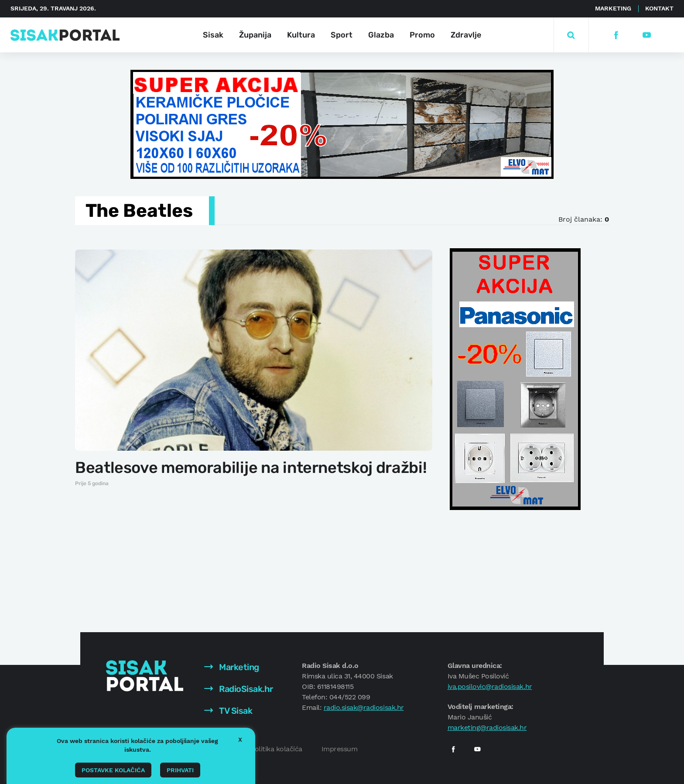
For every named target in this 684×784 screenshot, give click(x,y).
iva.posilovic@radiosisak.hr (490, 686)
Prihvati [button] (180, 770)
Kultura (301, 35)
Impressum (340, 749)
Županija (255, 35)
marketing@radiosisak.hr (487, 728)
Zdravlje (466, 35)
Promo (422, 35)
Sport (342, 35)
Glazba (381, 35)
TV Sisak (228, 711)
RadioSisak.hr (239, 689)
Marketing (613, 8)
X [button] (240, 739)
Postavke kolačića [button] (113, 770)
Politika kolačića (276, 749)
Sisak (213, 35)
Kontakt (659, 8)
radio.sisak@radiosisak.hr (364, 707)
